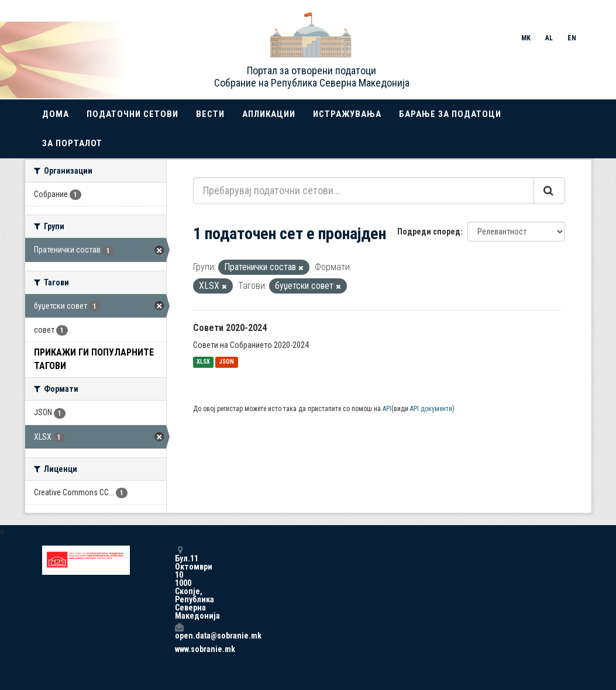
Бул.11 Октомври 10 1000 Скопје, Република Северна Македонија (179, 583)
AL (549, 38)
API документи (431, 409)
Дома (56, 114)
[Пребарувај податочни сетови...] (364, 191)
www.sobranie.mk (179, 649)
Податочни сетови (133, 114)
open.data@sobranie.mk (179, 631)
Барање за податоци (450, 114)
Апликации (269, 114)
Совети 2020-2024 (230, 328)
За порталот (72, 143)
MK (526, 38)
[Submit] (549, 191)
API (387, 409)
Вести (210, 114)
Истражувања (347, 114)
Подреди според (429, 232)
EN (572, 38)
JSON (226, 362)
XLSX (203, 362)
